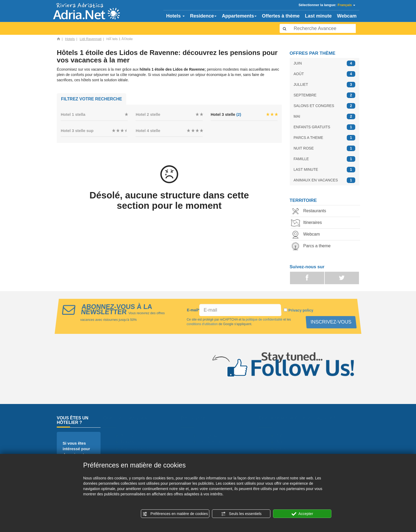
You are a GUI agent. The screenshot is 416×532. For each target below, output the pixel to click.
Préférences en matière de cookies (175, 514)
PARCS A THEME (325, 138)
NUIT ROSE (325, 148)
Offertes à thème (281, 16)
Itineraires (308, 223)
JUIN (325, 63)
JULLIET (325, 85)
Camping (210, 435)
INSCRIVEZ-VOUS (330, 322)
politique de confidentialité (264, 320)
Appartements (239, 16)
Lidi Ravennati (90, 39)
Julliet (285, 448)
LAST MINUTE (325, 170)
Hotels (175, 16)
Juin (283, 435)
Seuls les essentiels (241, 514)
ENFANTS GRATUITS (325, 127)
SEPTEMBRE (325, 95)
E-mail (193, 310)
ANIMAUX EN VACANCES (325, 180)
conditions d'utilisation (202, 324)
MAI (325, 116)
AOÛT (325, 74)
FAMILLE (325, 159)
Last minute (318, 16)
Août (283, 442)
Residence (203, 16)
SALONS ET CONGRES (325, 106)
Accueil (131, 435)
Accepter (302, 514)
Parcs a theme (313, 246)
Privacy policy (302, 310)
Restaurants (310, 211)
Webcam (347, 16)
